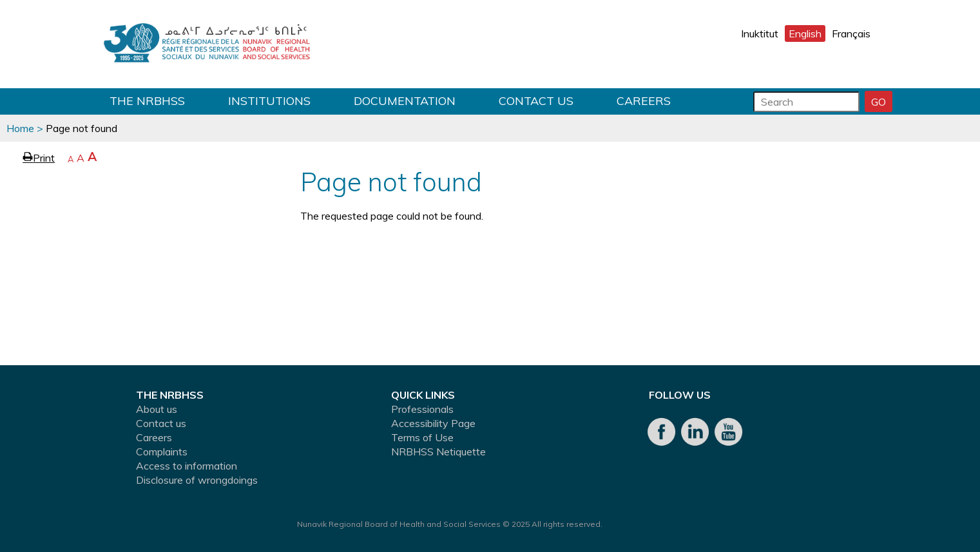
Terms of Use (422, 437)
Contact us (536, 101)
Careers (644, 101)
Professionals (422, 409)
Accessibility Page (433, 423)
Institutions (269, 101)
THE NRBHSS (147, 101)
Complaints (162, 452)
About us (157, 409)
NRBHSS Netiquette (438, 452)
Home (20, 128)
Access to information (187, 466)
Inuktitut (760, 33)
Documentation (405, 101)
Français (851, 33)
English (805, 33)
